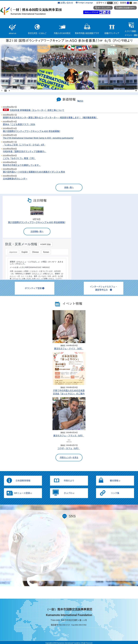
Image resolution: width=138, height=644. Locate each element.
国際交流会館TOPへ (125, 8)
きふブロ (69, 493)
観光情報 (115, 481)
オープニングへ (103, 8)
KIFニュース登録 (23, 493)
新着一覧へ (69, 188)
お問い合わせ (65, 3)
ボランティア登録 (35, 288)
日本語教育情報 (23, 481)
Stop (136, 90)
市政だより (69, 481)
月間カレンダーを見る (69, 458)
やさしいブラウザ (91, 12)
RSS (80, 101)
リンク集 (115, 493)
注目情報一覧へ (37, 232)
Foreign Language (84, 3)
